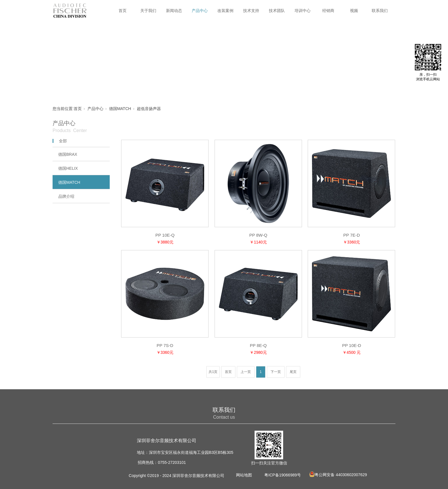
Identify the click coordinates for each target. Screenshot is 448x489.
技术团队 (277, 11)
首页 (123, 11)
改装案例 (225, 11)
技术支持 (251, 11)
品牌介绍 (66, 196)
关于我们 (148, 11)
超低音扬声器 (149, 109)
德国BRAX (68, 154)
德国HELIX (68, 168)
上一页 (246, 372)
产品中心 (200, 11)
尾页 (293, 372)
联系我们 (380, 11)
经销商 (328, 11)
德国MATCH (120, 109)
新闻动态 (174, 11)
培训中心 (303, 11)
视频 (354, 11)
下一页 (276, 372)
